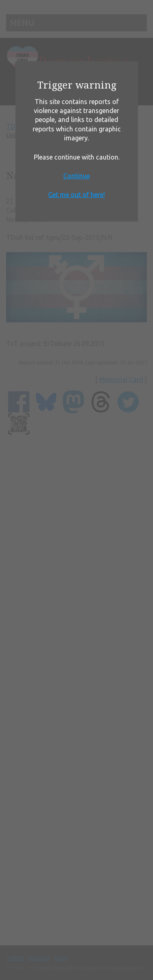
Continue (76, 176)
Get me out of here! (76, 195)
